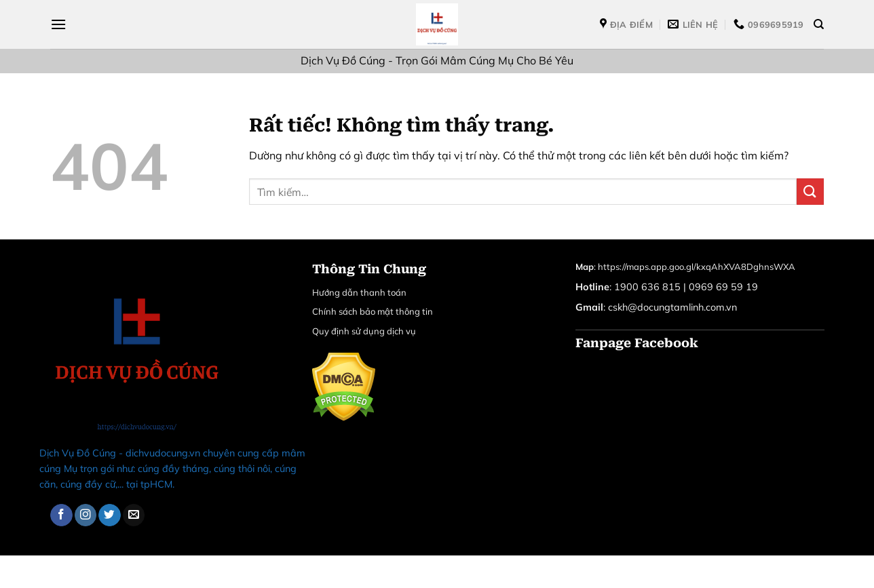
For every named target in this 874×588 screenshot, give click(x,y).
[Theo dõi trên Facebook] (61, 515)
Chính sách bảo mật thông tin (373, 311)
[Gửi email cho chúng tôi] (134, 515)
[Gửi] (810, 192)
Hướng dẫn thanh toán (359, 292)
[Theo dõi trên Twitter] (110, 515)
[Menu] (58, 24)
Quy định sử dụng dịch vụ (364, 331)
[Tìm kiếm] (819, 24)
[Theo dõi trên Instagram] (86, 515)
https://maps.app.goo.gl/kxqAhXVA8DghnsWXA (697, 267)
